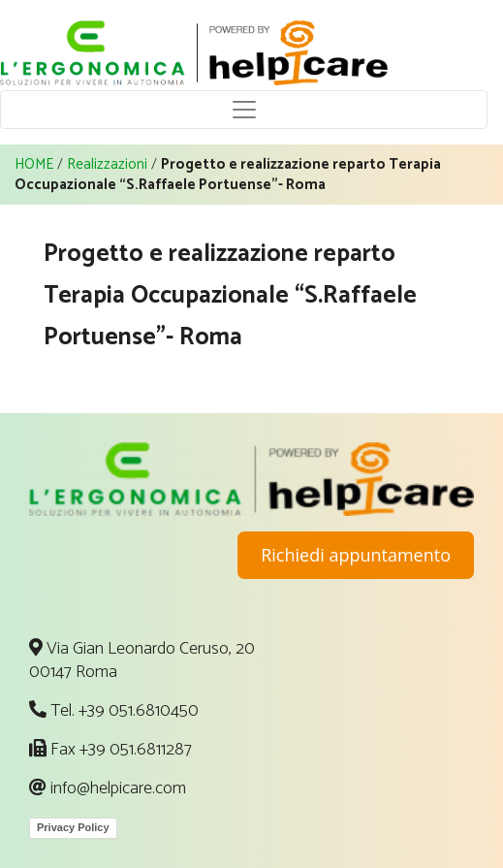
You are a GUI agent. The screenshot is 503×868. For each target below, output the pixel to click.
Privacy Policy (73, 827)
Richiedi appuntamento (356, 555)
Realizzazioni (107, 164)
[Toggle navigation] (244, 110)
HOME (34, 164)
